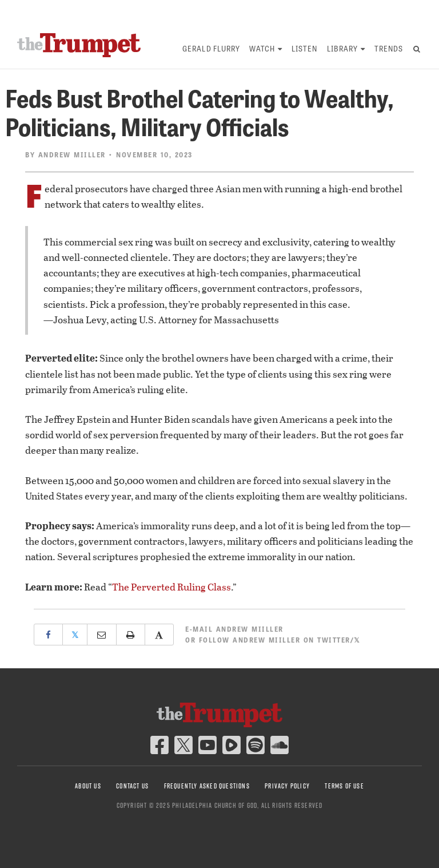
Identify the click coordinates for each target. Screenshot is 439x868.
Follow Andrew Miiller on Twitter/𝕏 (280, 640)
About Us (88, 786)
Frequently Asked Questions (207, 786)
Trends (389, 48)
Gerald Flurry (211, 48)
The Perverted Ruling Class (171, 587)
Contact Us (132, 786)
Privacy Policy (287, 786)
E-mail (234, 629)
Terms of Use (344, 786)
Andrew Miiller (72, 154)
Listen (304, 48)
